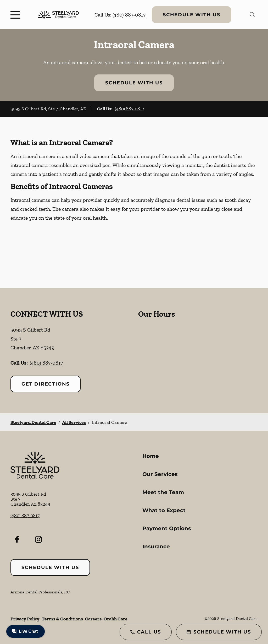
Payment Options (167, 528)
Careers (93, 619)
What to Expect (164, 510)
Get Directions (46, 384)
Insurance (156, 546)
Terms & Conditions (62, 619)
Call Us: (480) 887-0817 (120, 15)
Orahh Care (116, 619)
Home (151, 456)
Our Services (160, 474)
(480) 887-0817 (129, 109)
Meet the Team (163, 492)
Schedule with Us (192, 15)
